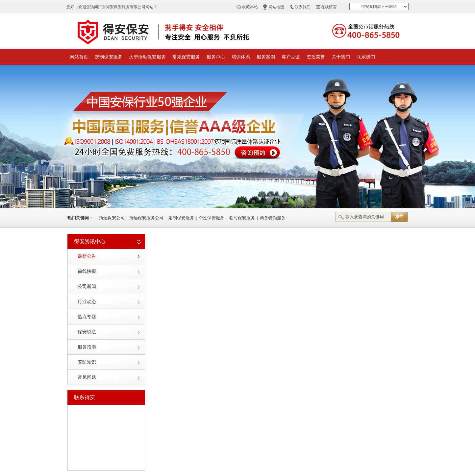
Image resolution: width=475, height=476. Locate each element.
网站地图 (276, 7)
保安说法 (87, 332)
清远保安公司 (112, 218)
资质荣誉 (316, 57)
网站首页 (79, 57)
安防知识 (87, 362)
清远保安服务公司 (146, 218)
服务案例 (266, 57)
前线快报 (87, 271)
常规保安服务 (186, 57)
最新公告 (87, 256)
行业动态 (87, 302)
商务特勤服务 (273, 218)
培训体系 (241, 57)
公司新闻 (87, 286)
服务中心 (216, 57)
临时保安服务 (242, 218)
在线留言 (329, 7)
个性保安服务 (212, 218)
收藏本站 (250, 7)
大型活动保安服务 (147, 57)
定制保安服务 (109, 57)
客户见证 (291, 57)
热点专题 (87, 317)
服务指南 (87, 347)
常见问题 (87, 377)
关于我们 (341, 57)
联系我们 (303, 7)
